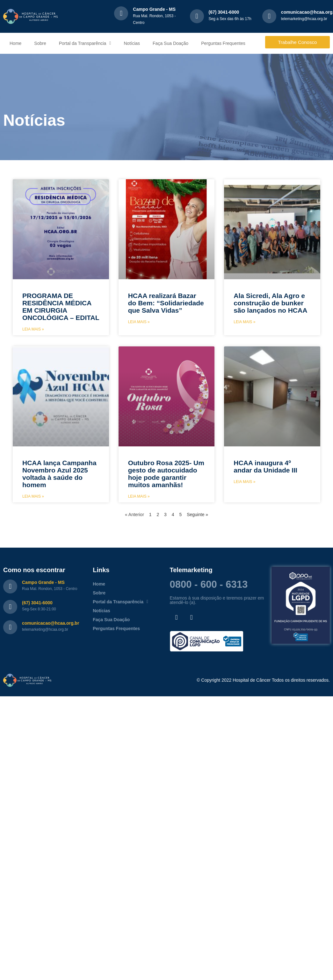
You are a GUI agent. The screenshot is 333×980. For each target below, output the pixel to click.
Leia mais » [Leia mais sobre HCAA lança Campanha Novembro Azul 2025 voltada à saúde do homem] (33, 496)
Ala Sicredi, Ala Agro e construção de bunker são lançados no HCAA (270, 303)
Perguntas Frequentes (223, 43)
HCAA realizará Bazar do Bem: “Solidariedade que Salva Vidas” (166, 303)
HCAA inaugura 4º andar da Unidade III (265, 466)
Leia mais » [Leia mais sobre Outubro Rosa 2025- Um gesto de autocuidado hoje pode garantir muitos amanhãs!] (139, 496)
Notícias (132, 43)
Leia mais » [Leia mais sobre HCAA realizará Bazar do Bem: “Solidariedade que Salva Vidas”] (139, 322)
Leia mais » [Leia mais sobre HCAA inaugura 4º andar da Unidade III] (244, 482)
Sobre (40, 43)
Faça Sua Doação (170, 43)
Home (15, 43)
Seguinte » (197, 515)
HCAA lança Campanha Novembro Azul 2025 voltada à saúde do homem (59, 474)
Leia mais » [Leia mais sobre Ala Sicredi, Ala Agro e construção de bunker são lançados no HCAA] (244, 322)
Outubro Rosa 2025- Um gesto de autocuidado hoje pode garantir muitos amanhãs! (166, 474)
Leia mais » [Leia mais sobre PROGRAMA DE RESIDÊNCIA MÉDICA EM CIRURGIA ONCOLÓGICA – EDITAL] (33, 329)
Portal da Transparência (85, 43)
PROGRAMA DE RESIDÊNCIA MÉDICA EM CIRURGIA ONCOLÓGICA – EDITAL (61, 307)
